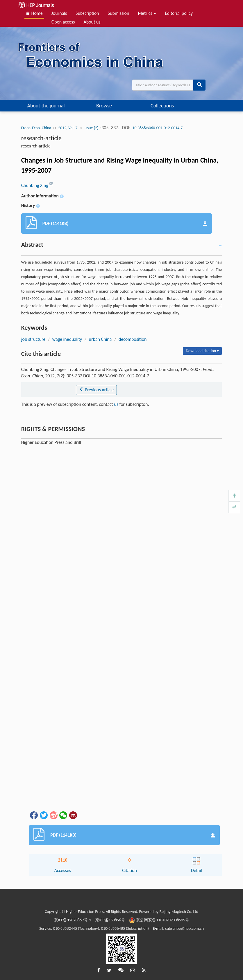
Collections (162, 106)
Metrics (147, 13)
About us (92, 22)
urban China (100, 339)
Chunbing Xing (35, 185)
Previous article (96, 390)
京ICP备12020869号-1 (72, 920)
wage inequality (67, 339)
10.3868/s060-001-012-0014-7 (157, 128)
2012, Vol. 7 (68, 128)
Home (34, 13)
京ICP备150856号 (110, 920)
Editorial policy (179, 13)
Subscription (87, 13)
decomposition (133, 339)
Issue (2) (92, 128)
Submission (119, 13)
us (116, 404)
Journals (59, 13)
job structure (33, 339)
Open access (63, 22)
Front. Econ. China (36, 128)
